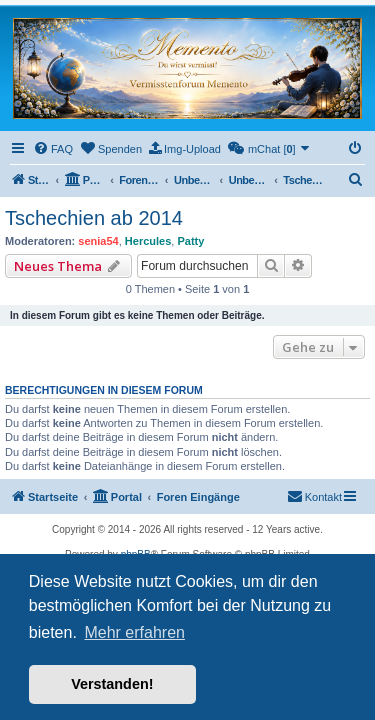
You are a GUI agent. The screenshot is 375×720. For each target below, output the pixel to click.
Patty (190, 241)
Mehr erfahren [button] (134, 632)
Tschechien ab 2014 (94, 218)
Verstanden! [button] (112, 684)
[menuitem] (53, 149)
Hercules (148, 241)
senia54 (98, 241)
